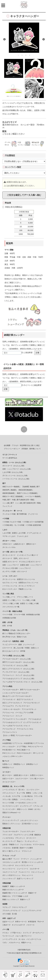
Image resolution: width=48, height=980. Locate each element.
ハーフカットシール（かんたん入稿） (16, 479)
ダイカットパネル (9, 547)
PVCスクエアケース (35, 747)
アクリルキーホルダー (11, 690)
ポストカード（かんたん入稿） (14, 466)
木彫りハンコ (22, 809)
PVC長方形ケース (9, 750)
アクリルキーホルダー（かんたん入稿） (17, 659)
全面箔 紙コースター (21, 775)
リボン (5, 943)
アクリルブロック (9, 729)
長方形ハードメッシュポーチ (32, 862)
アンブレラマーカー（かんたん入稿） (16, 672)
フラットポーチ (8, 865)
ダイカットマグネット (27, 586)
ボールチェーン (38, 933)
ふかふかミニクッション (29, 820)
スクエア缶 (16, 796)
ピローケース (7, 648)
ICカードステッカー (10, 589)
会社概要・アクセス (11, 445)
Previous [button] (4, 39)
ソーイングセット (27, 799)
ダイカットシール (9, 579)
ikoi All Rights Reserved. (27, 966)
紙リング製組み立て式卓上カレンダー (16, 633)
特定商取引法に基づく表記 (30, 445)
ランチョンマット (31, 841)
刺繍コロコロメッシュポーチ (13, 890)
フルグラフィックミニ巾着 (23, 835)
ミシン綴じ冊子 (8, 503)
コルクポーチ (34, 869)
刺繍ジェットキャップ (11, 899)
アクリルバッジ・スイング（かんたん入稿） (19, 675)
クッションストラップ (11, 820)
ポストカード (7, 558)
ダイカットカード (9, 555)
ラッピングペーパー (10, 645)
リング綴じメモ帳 (29, 600)
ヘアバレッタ (38, 806)
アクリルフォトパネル (25, 729)
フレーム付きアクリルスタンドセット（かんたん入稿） (23, 682)
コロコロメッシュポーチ (11, 862)
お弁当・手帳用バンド (11, 845)
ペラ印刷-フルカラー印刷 (12, 522)
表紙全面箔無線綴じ (26, 490)
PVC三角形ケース (24, 750)
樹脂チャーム (26, 943)
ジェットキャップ (9, 879)
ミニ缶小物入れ (27, 796)
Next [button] (44, 39)
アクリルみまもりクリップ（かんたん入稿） (19, 679)
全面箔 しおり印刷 (19, 533)
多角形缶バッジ (32, 764)
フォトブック (7, 506)
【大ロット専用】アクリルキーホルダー (17, 735)
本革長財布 (32, 922)
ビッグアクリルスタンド (32, 722)
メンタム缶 (7, 796)
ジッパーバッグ (29, 645)
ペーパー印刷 (7, 615)
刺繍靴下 (6, 886)
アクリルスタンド (9, 699)
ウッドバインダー (9, 809)
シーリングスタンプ (10, 790)
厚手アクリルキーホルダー (30, 690)
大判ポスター (7, 544)
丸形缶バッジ (7, 764)
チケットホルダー (9, 747)
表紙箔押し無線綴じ (10, 490)
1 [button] (18, 55)
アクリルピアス (8, 706)
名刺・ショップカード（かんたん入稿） (17, 469)
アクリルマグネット (29, 709)
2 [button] (22, 55)
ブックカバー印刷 (9, 514)
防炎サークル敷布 (26, 848)
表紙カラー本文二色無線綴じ (13, 496)
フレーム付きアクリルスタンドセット (16, 726)
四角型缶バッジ (19, 764)
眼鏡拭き (38, 835)
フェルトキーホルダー (11, 831)
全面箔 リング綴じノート (12, 600)
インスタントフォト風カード (27, 555)
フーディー (25, 859)
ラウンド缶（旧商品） (11, 799)
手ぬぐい (20, 841)
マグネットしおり (9, 536)
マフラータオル (39, 845)
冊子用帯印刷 (22, 514)
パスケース (30, 925)
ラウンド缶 (38, 796)
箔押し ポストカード (21, 558)
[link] (24, 962)
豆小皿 (14, 914)
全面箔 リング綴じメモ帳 (29, 603)
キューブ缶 (21, 793)
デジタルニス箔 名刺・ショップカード (17, 568)
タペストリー (31, 838)
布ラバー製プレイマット (11, 851)
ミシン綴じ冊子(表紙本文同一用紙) (28, 503)
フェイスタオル (26, 845)
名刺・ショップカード (11, 565)
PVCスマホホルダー (24, 753)
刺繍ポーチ (32, 893)
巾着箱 (27, 648)
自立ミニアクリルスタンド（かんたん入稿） (19, 669)
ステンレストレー (9, 793)
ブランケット (20, 838)
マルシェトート (27, 875)
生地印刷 (15, 848)
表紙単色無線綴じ (9, 493)
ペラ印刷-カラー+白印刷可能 (33, 522)
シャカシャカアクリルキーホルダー (16, 693)
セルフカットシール (10, 583)
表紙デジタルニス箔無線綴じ (27, 493)
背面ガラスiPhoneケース (11, 813)
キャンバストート (9, 869)
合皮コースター (8, 779)
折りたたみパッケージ (11, 651)
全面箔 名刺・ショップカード (31, 565)
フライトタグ (7, 835)
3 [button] (26, 55)
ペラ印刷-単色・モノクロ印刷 (13, 525)
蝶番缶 (29, 793)
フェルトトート (24, 872)
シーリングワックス (10, 939)
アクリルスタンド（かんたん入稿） (16, 665)
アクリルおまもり (35, 719)
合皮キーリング (8, 922)
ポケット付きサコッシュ (11, 875)
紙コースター (7, 775)
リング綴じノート (9, 597)
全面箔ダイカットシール (26, 579)
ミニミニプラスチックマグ (32, 911)
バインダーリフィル (34, 939)
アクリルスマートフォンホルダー (15, 719)
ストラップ (27, 933)
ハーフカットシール (10, 586)
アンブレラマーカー (23, 706)
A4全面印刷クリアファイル (12, 743)
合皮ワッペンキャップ (25, 879)
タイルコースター (9, 782)
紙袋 (20, 645)
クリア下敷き (22, 747)
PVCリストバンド (9, 753)
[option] (24, 38)
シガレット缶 (37, 793)
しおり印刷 (7, 533)
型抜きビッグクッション (11, 824)
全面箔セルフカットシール (28, 583)
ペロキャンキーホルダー (11, 709)
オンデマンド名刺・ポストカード (15, 571)
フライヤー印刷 (19, 615)
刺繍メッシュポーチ (18, 886)
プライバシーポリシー (12, 449)
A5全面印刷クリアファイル (34, 743)
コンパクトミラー (33, 790)
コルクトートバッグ (10, 872)
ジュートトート (23, 869)
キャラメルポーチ (18, 925)
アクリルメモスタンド (32, 703)
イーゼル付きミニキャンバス (26, 803)
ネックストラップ (9, 841)
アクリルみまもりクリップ (12, 722)
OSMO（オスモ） (35, 809)
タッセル (22, 939)
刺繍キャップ (25, 899)
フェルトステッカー (27, 831)
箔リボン (22, 790)
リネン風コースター (37, 779)
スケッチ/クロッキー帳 (11, 607)
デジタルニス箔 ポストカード (30, 562)
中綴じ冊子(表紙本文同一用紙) (23, 500)
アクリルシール (8, 713)
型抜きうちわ (22, 637)
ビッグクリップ (26, 806)
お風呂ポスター (19, 544)
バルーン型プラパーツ (23, 936)
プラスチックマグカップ (11, 911)
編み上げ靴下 (7, 859)
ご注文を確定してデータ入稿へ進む (24, 195)
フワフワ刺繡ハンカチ (20, 896)
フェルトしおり (23, 536)
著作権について (35, 449)
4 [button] (30, 55)
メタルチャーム (14, 943)
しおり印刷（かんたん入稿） (13, 472)
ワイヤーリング (8, 936)
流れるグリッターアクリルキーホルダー (17, 696)
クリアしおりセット (34, 533)
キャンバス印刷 (8, 803)
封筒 (4, 626)
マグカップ (7, 907)
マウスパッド (27, 851)
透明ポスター (31, 544)
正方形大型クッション (30, 824)
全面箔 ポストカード (10, 562)
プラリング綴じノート (25, 597)
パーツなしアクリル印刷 (24, 713)
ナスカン (6, 933)
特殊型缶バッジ (8, 767)
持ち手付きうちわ (9, 637)
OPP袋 (23, 651)
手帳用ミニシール (25, 589)
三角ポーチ (7, 925)
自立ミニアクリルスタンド (12, 703)
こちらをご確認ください (14, 134)
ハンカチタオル (8, 838)
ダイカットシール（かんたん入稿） (16, 476)
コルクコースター (22, 779)
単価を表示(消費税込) (12, 207)
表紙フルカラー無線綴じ (11, 487)
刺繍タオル (7, 896)
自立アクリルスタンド (25, 699)
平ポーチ (41, 922)
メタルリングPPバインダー (13, 756)
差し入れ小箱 (18, 648)
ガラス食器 (7, 914)
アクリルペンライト (10, 732)
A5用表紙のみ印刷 (9, 618)
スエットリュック (38, 872)
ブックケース (33, 514)
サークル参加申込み (10, 458)
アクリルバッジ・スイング (12, 716)
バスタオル (7, 848)
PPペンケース (38, 753)
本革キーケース (21, 922)
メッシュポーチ (36, 859)
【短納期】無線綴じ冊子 (31, 487)
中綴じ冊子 (7, 500)
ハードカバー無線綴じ (33, 496)
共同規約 (25, 449)
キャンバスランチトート (24, 865)
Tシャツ (16, 859)
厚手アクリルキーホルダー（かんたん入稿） (19, 662)
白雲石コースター (37, 775)
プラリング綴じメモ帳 (11, 603)
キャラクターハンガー (11, 806)
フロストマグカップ (19, 907)
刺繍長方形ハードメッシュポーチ (15, 893)
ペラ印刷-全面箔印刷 (33, 525)
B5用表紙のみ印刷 (33, 615)
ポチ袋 (9, 626)
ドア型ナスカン (16, 933)
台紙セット (35, 648)
